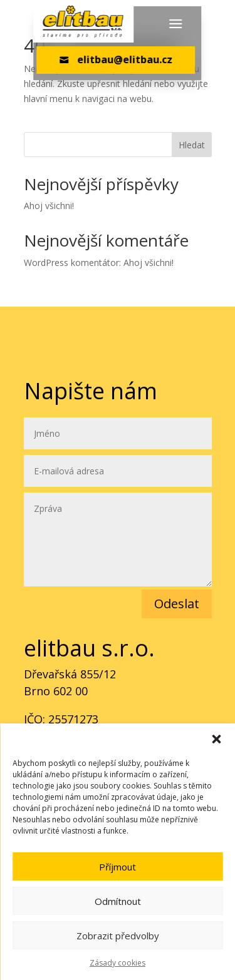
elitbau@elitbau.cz (116, 59)
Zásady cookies (118, 963)
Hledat (192, 145)
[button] (216, 739)
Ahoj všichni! (49, 206)
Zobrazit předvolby (118, 936)
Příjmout (118, 867)
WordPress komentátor (71, 263)
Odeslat (177, 604)
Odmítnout (118, 901)
